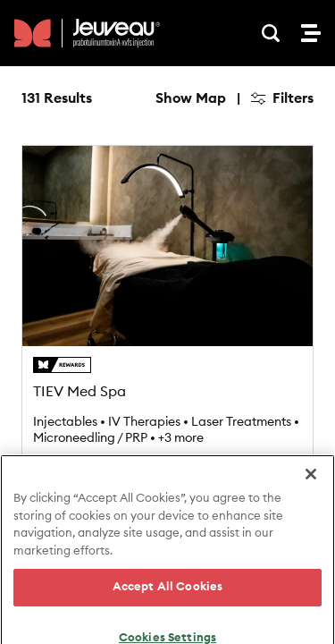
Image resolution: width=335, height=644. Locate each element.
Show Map (191, 98)
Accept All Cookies (167, 617)
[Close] (311, 504)
